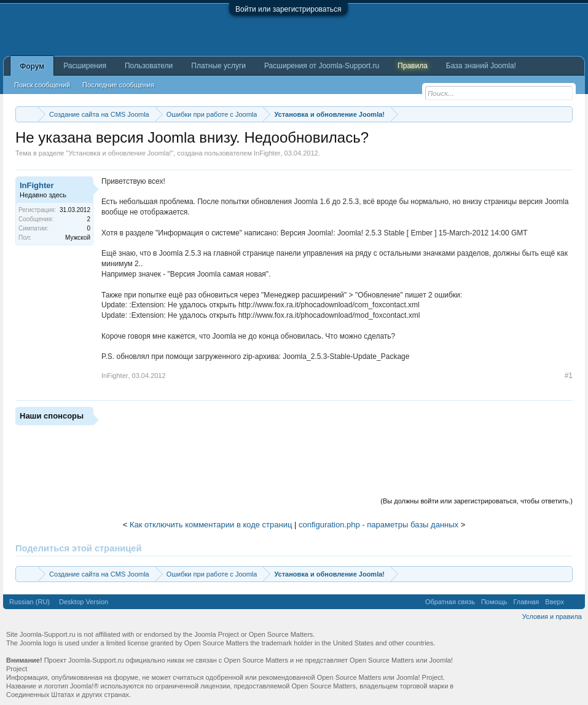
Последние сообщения (118, 85)
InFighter (267, 153)
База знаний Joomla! (481, 66)
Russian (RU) (29, 602)
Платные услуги (218, 66)
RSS (574, 602)
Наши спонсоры (52, 416)
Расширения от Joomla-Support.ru (322, 66)
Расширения (85, 66)
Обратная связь (450, 602)
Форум (32, 66)
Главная (526, 602)
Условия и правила (552, 616)
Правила (413, 66)
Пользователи (149, 66)
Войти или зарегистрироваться (288, 9)
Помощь (494, 602)
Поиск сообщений (42, 85)
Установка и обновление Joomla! (120, 153)
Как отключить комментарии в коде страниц (211, 525)
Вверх (555, 602)
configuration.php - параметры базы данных (378, 525)
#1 (569, 376)
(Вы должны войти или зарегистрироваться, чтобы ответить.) (476, 501)
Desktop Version (84, 602)
